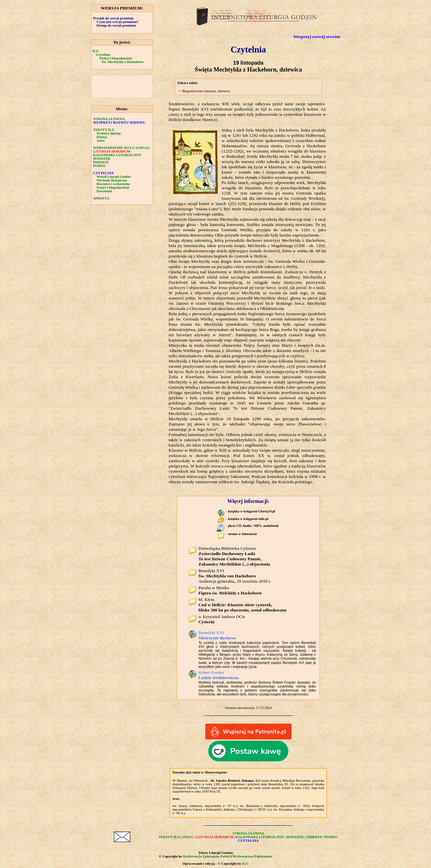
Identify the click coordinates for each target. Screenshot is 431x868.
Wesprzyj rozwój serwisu (317, 37)
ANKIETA (101, 198)
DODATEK (102, 159)
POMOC (100, 166)
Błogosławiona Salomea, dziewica (206, 91)
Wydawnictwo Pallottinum (252, 856)
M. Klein (243, 605)
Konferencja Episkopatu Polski (206, 856)
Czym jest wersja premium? (117, 22)
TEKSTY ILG (104, 130)
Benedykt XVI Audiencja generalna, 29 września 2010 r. (235, 576)
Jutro (101, 141)
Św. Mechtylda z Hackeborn (123, 62)
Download (104, 191)
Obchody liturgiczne (112, 180)
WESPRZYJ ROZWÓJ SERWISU (119, 123)
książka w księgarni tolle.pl (248, 519)
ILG (96, 51)
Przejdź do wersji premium (113, 18)
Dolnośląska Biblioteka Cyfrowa (234, 556)
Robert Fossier (218, 675)
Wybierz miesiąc (109, 133)
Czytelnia (103, 55)
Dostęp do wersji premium (116, 25)
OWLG (188, 837)
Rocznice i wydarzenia (113, 184)
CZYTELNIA (103, 173)
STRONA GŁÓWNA (109, 119)
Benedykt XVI (217, 635)
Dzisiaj (102, 137)
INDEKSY (101, 162)
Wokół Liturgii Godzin (113, 177)
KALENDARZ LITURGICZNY (117, 155)
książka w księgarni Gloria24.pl (252, 511)
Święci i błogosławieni (116, 58)
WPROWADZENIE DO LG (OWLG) (121, 148)
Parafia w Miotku (230, 590)
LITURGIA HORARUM (112, 151)
